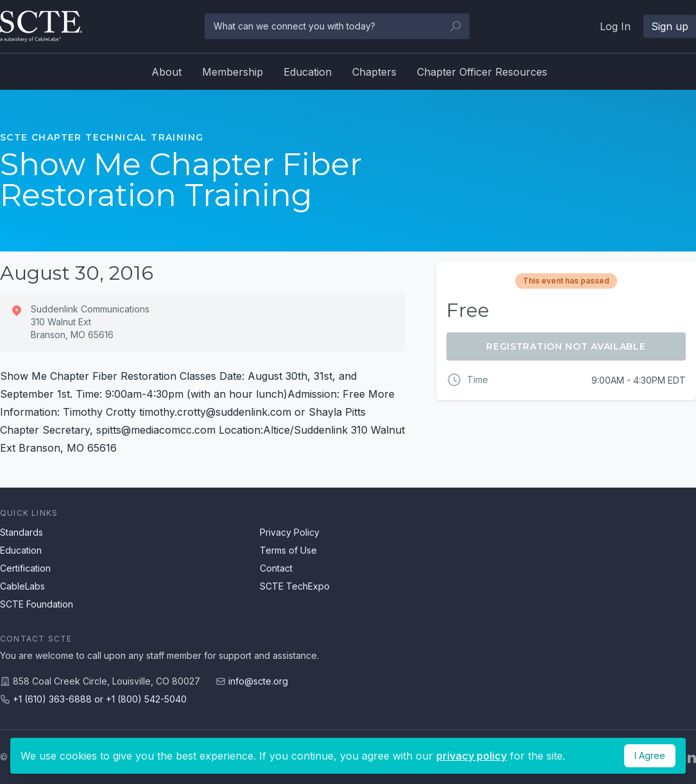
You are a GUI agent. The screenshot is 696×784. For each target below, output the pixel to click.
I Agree (650, 755)
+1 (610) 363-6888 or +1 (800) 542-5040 (100, 699)
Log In (615, 26)
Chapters (374, 72)
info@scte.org (258, 681)
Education (308, 72)
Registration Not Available (566, 346)
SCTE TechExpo (295, 586)
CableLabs (22, 586)
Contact (276, 568)
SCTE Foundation (37, 604)
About (166, 72)
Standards (21, 532)
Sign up (670, 26)
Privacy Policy (290, 532)
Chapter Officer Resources (482, 72)
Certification (25, 568)
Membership (233, 72)
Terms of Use (288, 550)
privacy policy (471, 756)
